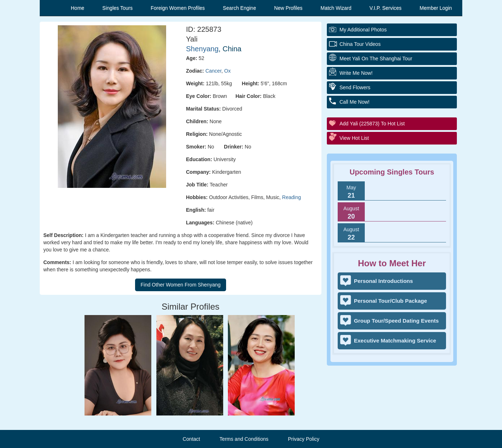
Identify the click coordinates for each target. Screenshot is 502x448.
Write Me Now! (356, 73)
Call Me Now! (354, 102)
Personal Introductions (383, 281)
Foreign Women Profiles (178, 8)
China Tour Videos (360, 44)
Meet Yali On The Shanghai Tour (376, 59)
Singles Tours (117, 8)
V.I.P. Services (386, 8)
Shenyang (202, 49)
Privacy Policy (304, 439)
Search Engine (239, 8)
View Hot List (354, 138)
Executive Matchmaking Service (395, 341)
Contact (191, 439)
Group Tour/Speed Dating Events (396, 321)
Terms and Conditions (244, 439)
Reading (291, 197)
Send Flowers (355, 87)
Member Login (436, 8)
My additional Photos (363, 30)
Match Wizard (336, 8)
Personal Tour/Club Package (390, 301)
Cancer (213, 71)
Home (77, 8)
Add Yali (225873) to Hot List (372, 124)
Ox (228, 71)
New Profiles (288, 8)
